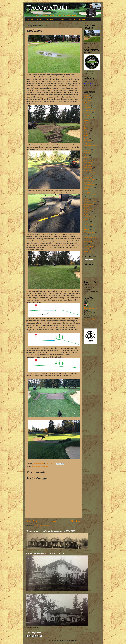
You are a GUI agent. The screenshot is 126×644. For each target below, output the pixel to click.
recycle (86, 199)
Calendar (40, 19)
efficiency (87, 123)
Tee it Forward (89, 224)
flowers (86, 138)
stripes (86, 219)
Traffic (86, 235)
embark (86, 125)
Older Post (76, 521)
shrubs (86, 214)
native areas (88, 177)
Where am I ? (88, 252)
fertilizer (87, 136)
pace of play (88, 182)
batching (87, 103)
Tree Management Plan (92, 237)
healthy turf (88, 153)
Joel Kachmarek (91, 308)
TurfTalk (87, 249)
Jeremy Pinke (88, 160)
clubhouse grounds (90, 110)
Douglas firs (88, 118)
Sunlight (87, 222)
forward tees (88, 141)
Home (54, 521)
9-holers (87, 95)
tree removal (88, 241)
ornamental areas (90, 180)
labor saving (88, 168)
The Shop (60, 19)
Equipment (87, 128)
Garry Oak (87, 143)
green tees (87, 150)
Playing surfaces (43, 466)
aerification (87, 98)
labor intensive (89, 165)
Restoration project (90, 202)
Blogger (75, 641)
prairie (86, 190)
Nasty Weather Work (91, 173)
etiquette (87, 131)
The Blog (30, 19)
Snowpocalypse (89, 217)
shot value (87, 212)
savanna (87, 207)
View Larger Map (89, 83)
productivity (88, 192)
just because (88, 163)
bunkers (87, 105)
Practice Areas (89, 187)
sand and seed (89, 204)
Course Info (71, 19)
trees (86, 244)
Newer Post (32, 521)
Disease (87, 115)
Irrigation (87, 158)
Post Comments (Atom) (43, 526)
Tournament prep (89, 232)
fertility (86, 133)
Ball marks (87, 100)
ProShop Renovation (91, 195)
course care (88, 113)
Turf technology (89, 246)
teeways (87, 227)
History (86, 155)
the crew (87, 229)
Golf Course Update (90, 146)
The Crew (50, 19)
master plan (88, 170)
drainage (34, 466)
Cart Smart (87, 108)
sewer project (88, 209)
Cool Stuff (82, 19)
